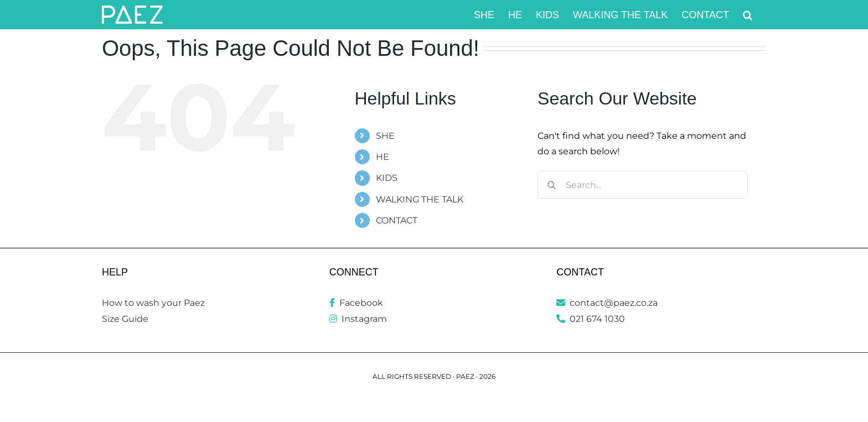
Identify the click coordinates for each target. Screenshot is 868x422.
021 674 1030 (591, 319)
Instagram (358, 319)
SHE (385, 136)
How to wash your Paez (153, 303)
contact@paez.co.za (607, 303)
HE (383, 157)
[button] (748, 15)
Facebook (356, 303)
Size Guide (125, 319)
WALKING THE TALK (420, 199)
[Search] (551, 185)
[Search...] (643, 185)
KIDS (387, 178)
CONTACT (397, 220)
